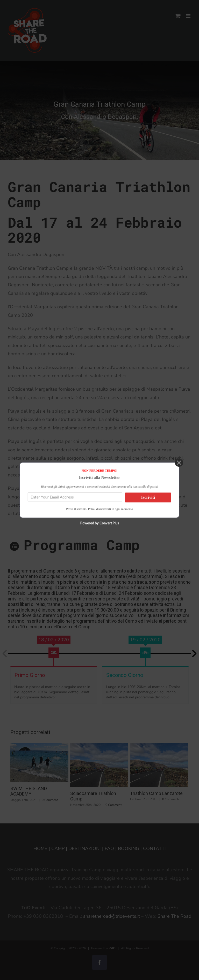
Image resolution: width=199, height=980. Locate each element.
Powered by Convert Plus (99, 531)
